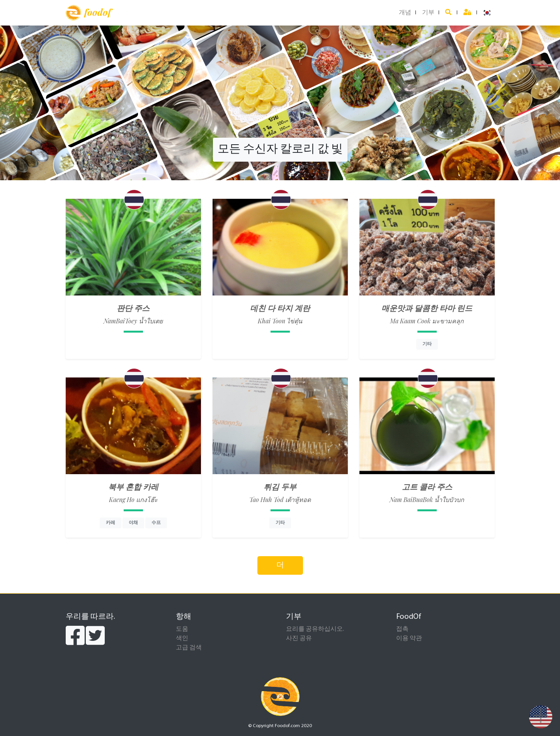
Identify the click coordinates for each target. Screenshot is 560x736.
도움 (182, 629)
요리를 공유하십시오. (315, 629)
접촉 (402, 629)
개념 (405, 13)
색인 (182, 639)
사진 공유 (299, 639)
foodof (88, 13)
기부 (428, 13)
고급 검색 (189, 648)
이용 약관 (409, 639)
